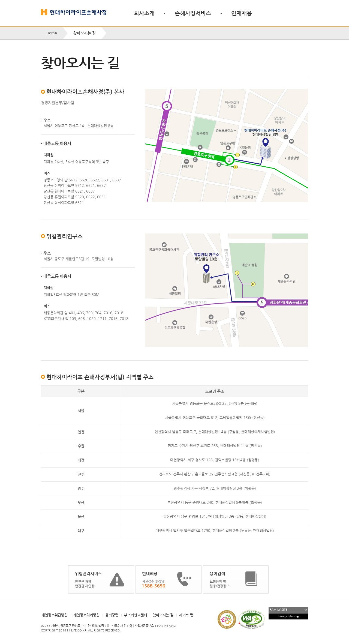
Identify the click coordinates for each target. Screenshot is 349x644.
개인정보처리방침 (86, 615)
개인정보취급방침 (55, 615)
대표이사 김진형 (122, 626)
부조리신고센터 (136, 615)
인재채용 (242, 13)
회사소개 (144, 13)
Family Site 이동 (288, 616)
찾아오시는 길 (163, 615)
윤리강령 (112, 615)
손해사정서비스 (193, 13)
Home (52, 33)
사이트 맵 (186, 615)
